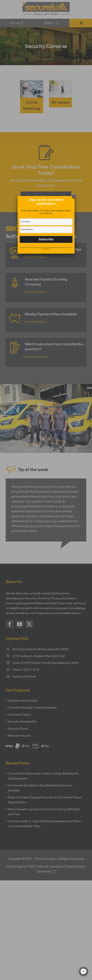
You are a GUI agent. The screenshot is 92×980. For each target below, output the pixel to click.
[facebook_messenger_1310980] (83, 971)
